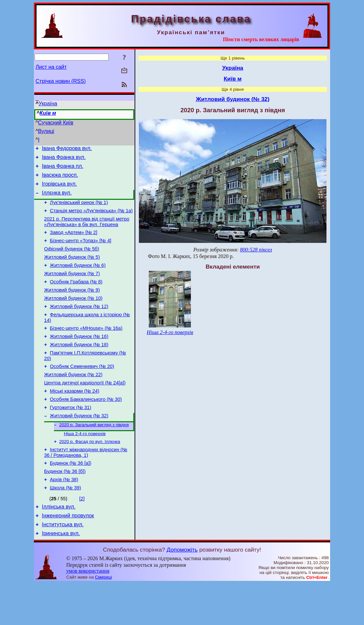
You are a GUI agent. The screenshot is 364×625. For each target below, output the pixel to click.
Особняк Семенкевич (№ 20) (82, 391)
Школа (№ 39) (65, 525)
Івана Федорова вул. (67, 149)
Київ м (48, 113)
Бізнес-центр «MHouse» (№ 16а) (86, 349)
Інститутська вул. (63, 565)
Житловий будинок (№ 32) (79, 446)
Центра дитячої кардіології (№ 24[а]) (85, 409)
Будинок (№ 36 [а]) (71, 498)
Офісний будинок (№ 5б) (72, 261)
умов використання (88, 612)
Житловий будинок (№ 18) (79, 367)
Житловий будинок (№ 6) (78, 279)
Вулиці (46, 131)
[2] (82, 536)
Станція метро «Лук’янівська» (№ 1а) (91, 219)
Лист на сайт (51, 67)
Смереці (104, 619)
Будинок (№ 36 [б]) (65, 507)
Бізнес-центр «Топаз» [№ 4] (81, 251)
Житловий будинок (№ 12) (79, 325)
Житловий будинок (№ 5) (72, 270)
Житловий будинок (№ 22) (73, 400)
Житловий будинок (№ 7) (72, 288)
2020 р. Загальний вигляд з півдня (94, 456)
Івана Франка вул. (64, 159)
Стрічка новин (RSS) (61, 81)
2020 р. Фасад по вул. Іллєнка (90, 474)
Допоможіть (182, 591)
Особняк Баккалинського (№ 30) (86, 428)
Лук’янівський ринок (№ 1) (79, 209)
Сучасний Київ (56, 123)
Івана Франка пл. (63, 169)
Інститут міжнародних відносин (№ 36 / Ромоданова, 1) (86, 486)
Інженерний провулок (68, 555)
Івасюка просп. (60, 179)
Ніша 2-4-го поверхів (85, 466)
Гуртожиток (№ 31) (71, 437)
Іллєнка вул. (57, 199)
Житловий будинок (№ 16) (79, 358)
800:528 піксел (256, 250)
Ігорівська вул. (59, 189)
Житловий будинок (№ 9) (72, 307)
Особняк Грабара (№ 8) (76, 298)
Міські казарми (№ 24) (75, 419)
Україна (48, 104)
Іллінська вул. (59, 545)
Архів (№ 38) (64, 516)
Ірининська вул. (61, 575)
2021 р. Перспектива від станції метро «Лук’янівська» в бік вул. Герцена (87, 231)
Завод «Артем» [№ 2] (74, 242)
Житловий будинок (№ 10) (73, 316)
